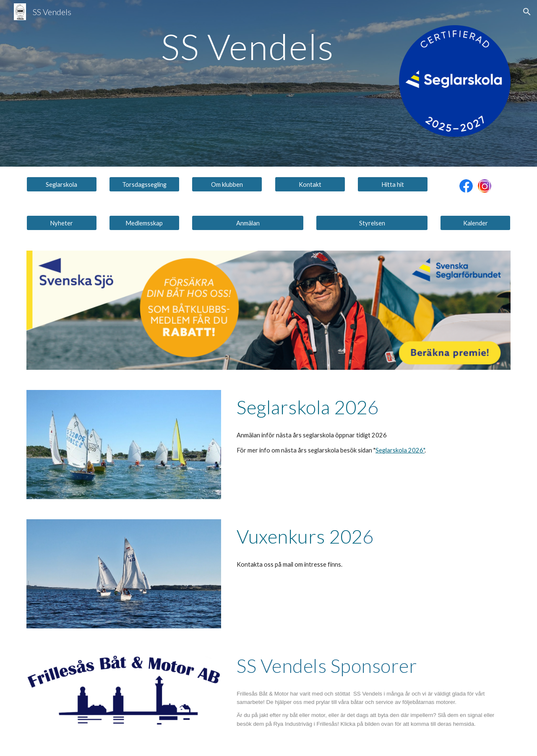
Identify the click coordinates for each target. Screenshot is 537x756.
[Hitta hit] (393, 184)
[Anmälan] (248, 223)
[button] (527, 12)
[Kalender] (475, 223)
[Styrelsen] (372, 223)
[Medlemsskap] (144, 223)
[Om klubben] (227, 184)
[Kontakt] (310, 184)
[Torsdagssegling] (144, 184)
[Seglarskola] (62, 184)
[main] (248, 46)
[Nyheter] (62, 223)
